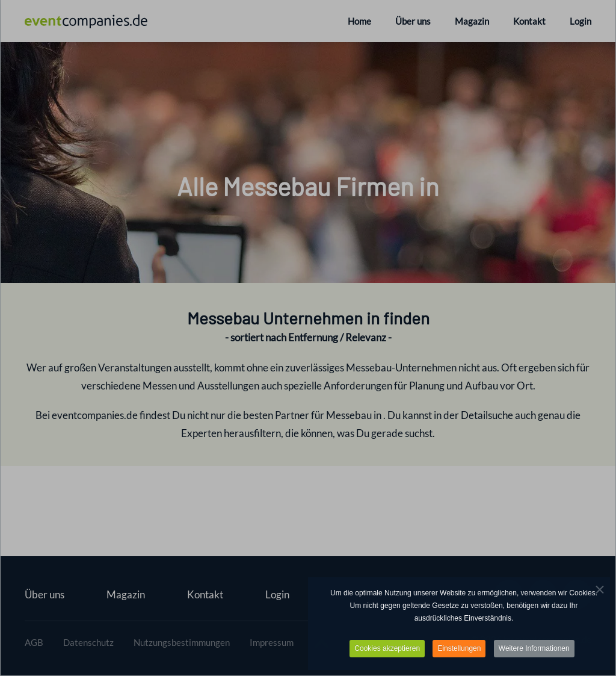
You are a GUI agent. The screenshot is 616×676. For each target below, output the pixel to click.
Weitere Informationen (534, 650)
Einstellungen (459, 650)
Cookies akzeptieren (387, 650)
